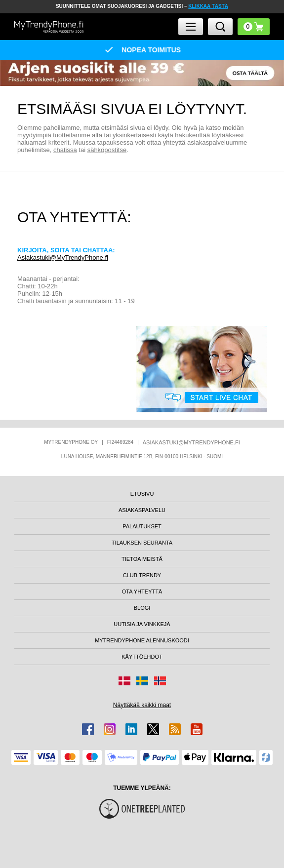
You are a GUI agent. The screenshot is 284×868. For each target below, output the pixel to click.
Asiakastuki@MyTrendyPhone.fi (63, 257)
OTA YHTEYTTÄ (142, 592)
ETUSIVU (142, 494)
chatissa (65, 150)
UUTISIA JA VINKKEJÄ (142, 624)
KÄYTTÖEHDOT (142, 657)
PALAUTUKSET (142, 526)
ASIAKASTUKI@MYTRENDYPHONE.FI (191, 442)
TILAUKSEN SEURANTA (142, 543)
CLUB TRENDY (142, 575)
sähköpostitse (107, 150)
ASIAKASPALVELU (142, 510)
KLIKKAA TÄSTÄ (208, 6)
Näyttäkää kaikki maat (142, 705)
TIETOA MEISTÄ (142, 559)
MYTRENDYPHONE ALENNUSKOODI (142, 640)
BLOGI (142, 608)
